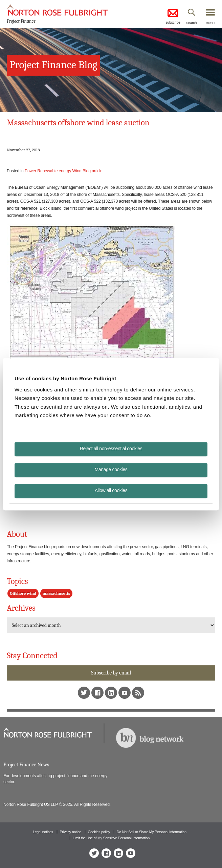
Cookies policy (99, 832)
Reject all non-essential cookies (111, 449)
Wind (77, 171)
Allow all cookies (111, 490)
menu (210, 23)
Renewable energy (54, 171)
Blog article (93, 171)
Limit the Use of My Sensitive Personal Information (111, 838)
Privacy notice (71, 832)
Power (30, 171)
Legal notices (43, 832)
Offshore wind (23, 593)
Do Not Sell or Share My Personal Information (152, 832)
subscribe (173, 16)
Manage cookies (111, 469)
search (192, 23)
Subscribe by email (111, 673)
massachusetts (57, 593)
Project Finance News (26, 765)
